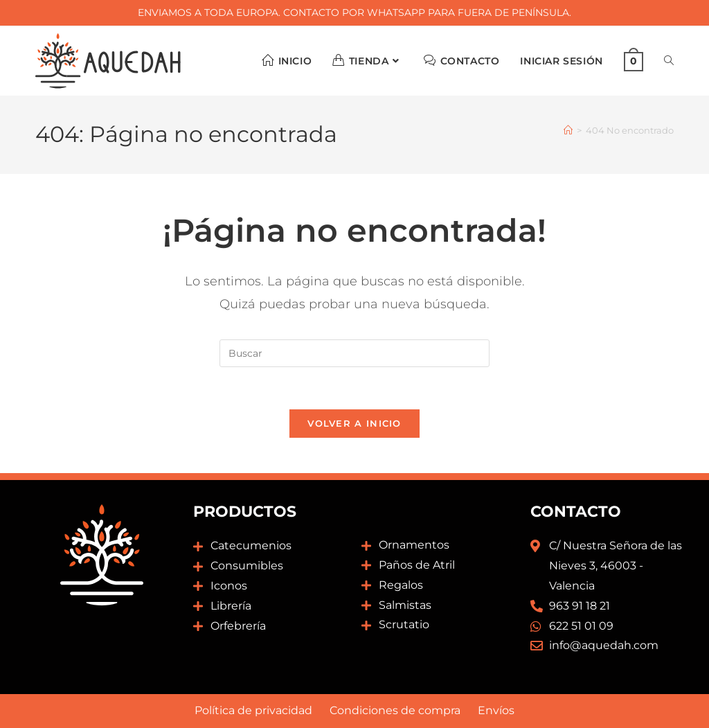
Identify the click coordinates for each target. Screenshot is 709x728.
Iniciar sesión (561, 61)
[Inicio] (568, 130)
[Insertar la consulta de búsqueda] (354, 353)
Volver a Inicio (354, 423)
